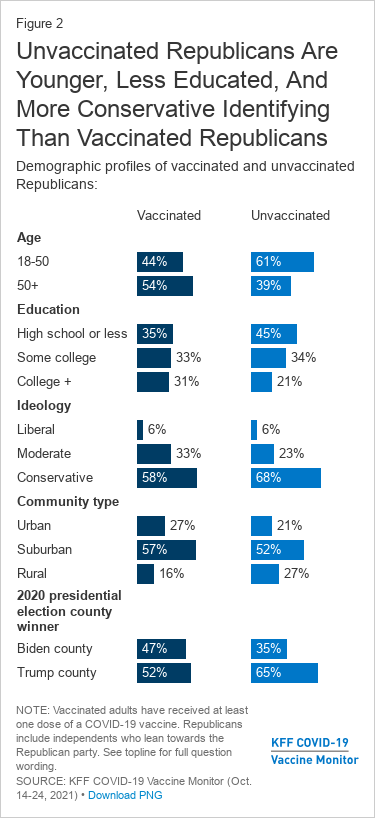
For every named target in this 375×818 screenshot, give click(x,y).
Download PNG (125, 795)
